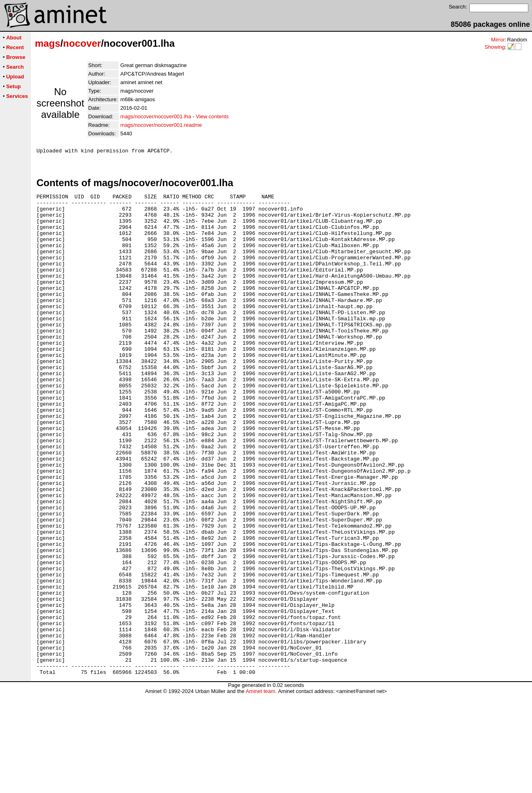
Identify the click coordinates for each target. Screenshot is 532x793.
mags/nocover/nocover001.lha (156, 116)
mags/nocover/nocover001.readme (161, 125)
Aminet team (260, 790)
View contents (212, 116)
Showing (495, 47)
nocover (82, 43)
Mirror (498, 40)
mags (48, 43)
